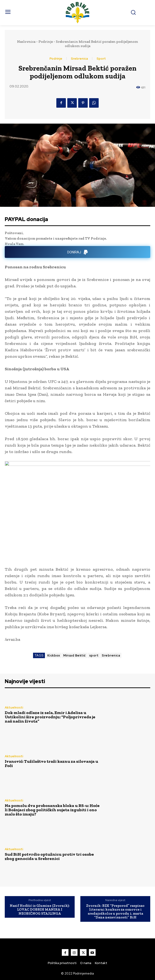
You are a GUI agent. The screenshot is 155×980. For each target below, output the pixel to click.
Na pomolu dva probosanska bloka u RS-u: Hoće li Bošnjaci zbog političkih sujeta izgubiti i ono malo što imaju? (52, 810)
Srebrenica (79, 59)
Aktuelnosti (14, 707)
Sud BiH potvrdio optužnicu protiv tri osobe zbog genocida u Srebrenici (49, 856)
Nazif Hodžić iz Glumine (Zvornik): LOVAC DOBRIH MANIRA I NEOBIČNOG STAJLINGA (40, 910)
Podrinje (46, 42)
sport (94, 655)
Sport (101, 59)
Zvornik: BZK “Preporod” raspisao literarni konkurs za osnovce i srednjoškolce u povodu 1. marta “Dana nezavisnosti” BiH (115, 912)
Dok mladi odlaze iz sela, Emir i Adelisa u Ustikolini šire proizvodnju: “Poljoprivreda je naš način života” (50, 717)
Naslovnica (26, 42)
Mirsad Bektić (75, 655)
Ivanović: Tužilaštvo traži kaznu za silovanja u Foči (51, 763)
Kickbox (54, 655)
